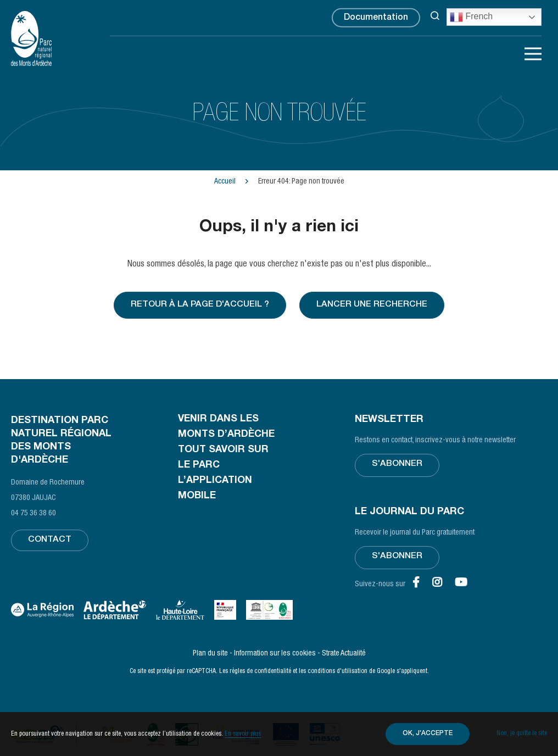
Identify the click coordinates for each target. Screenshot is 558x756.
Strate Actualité (344, 654)
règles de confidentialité (260, 671)
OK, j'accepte (425, 734)
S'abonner (397, 465)
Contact (50, 541)
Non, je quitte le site (522, 734)
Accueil (225, 182)
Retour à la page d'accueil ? (200, 305)
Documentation (376, 19)
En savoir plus (243, 734)
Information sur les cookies (275, 654)
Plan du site (210, 654)
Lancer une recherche (373, 305)
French (471, 17)
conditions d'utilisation (337, 671)
